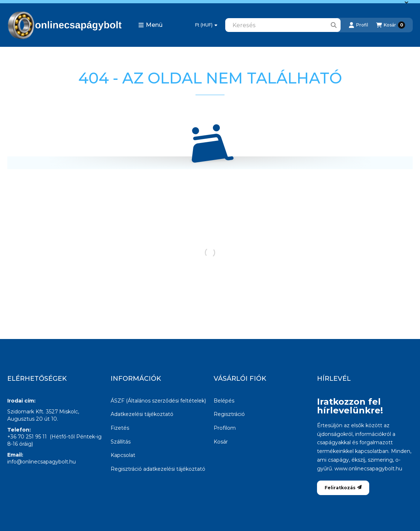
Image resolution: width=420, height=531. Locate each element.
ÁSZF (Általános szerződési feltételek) (158, 401)
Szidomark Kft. (26, 412)
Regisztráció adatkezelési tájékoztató (158, 469)
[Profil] (358, 25)
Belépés (224, 401)
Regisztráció (229, 414)
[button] (150, 25)
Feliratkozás (343, 488)
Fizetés (120, 428)
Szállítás (121, 442)
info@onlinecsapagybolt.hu (42, 462)
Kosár (221, 442)
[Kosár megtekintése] (391, 25)
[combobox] (283, 25)
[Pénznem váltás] (206, 25)
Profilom (225, 428)
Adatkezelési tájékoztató (142, 414)
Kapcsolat (123, 455)
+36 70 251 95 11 (27, 437)
